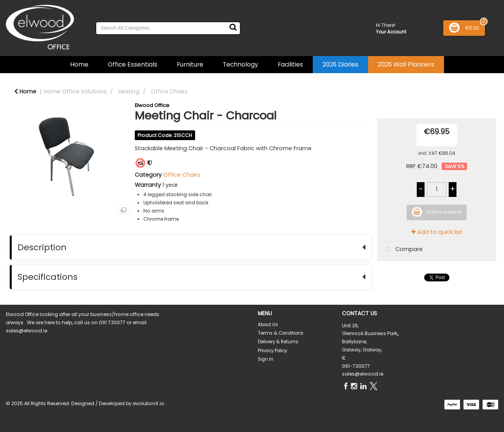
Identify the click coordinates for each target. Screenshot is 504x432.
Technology (241, 64)
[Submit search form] (233, 27)
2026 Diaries (340, 64)
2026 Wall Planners (406, 64)
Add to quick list (437, 232)
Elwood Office (152, 105)
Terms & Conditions (281, 333)
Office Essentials (133, 64)
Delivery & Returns (278, 342)
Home (79, 64)
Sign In (266, 359)
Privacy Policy (272, 351)
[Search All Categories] (168, 28)
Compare (403, 250)
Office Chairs (169, 91)
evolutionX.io (149, 403)
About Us (268, 325)
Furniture (190, 64)
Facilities (290, 64)
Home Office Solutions (75, 91)
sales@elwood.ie (363, 374)
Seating (129, 91)
